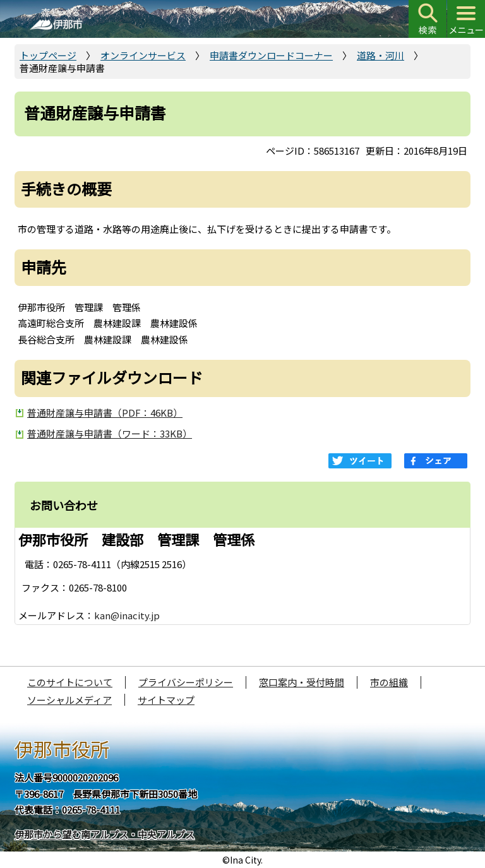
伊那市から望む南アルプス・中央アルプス (105, 834)
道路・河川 (380, 55)
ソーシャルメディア (69, 700)
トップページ (48, 55)
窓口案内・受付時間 (302, 682)
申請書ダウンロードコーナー (271, 55)
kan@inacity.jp (127, 615)
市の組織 (389, 682)
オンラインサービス (143, 55)
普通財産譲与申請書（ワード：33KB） (110, 433)
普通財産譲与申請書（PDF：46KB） (105, 413)
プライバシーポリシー (186, 682)
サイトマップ (166, 700)
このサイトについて (70, 682)
